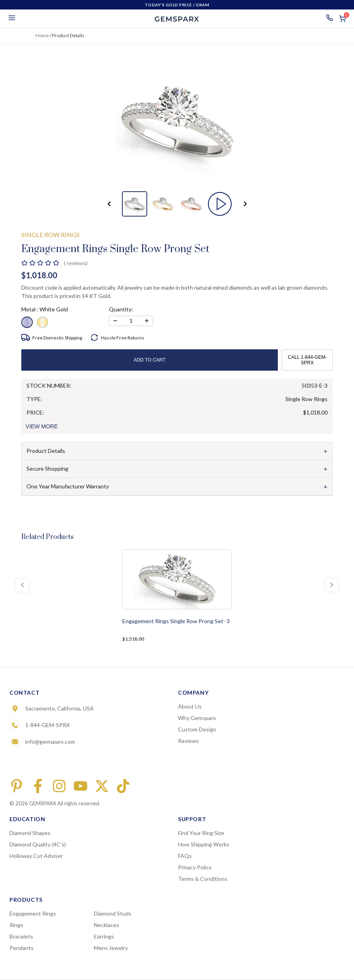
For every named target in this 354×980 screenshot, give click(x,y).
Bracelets (21, 936)
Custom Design (197, 729)
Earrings (104, 936)
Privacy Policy (195, 867)
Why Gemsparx (197, 718)
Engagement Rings (33, 913)
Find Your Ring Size (201, 833)
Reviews (188, 741)
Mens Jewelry (111, 948)
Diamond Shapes (30, 833)
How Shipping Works (204, 844)
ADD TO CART (150, 360)
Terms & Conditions (203, 879)
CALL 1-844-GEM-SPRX (307, 360)
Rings (16, 925)
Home (42, 35)
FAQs (185, 856)
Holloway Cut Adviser (36, 856)
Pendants (22, 948)
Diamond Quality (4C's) (38, 844)
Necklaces (107, 925)
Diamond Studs (113, 913)
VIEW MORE (42, 426)
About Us (190, 706)
